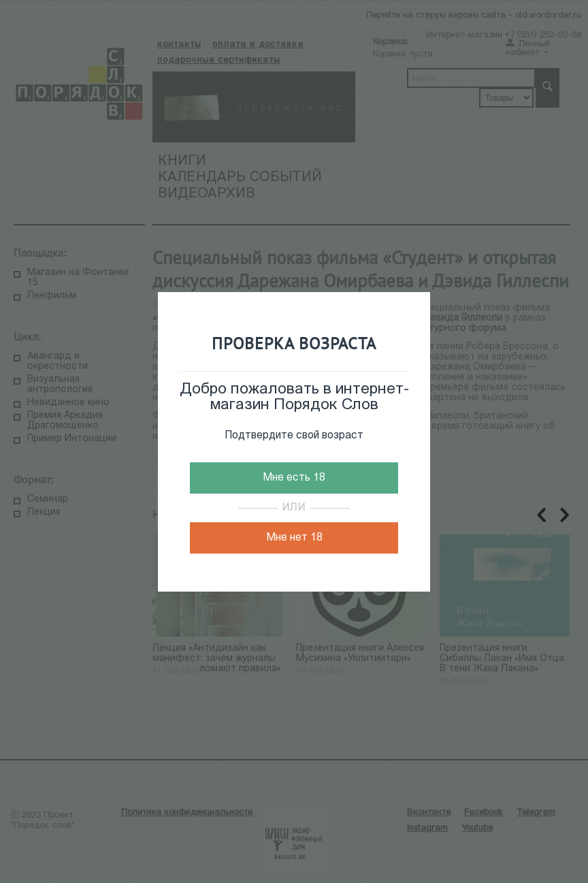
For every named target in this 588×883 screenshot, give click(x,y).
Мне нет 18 (294, 538)
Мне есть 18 (294, 478)
